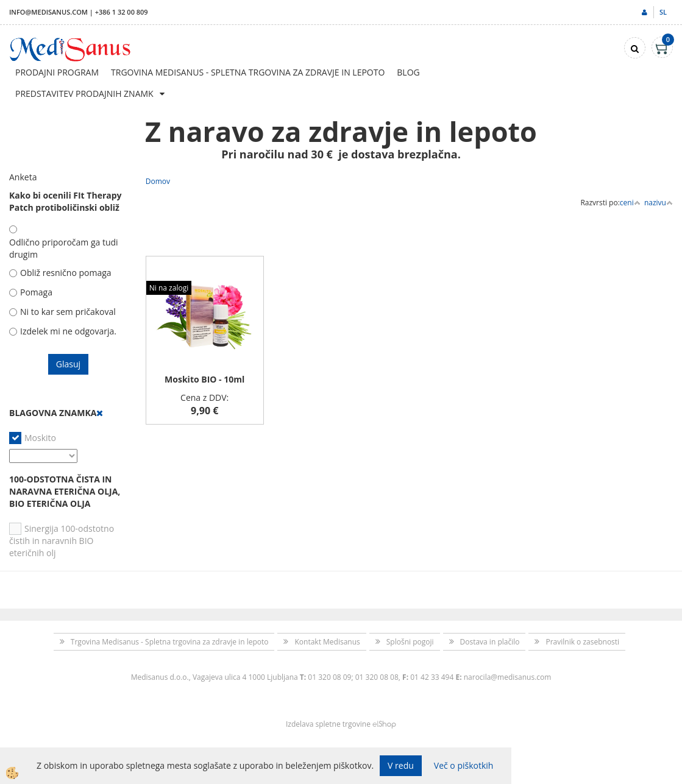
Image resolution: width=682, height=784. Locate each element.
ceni (630, 203)
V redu (401, 765)
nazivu (659, 203)
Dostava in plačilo (490, 642)
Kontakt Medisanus (327, 642)
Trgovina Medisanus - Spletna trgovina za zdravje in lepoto (248, 72)
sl (663, 12)
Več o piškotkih (464, 765)
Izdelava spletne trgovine (328, 724)
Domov (158, 181)
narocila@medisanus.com (508, 677)
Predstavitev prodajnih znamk (84, 94)
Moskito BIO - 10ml (204, 379)
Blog (408, 72)
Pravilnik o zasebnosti (582, 642)
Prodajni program (57, 72)
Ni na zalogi (169, 288)
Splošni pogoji (410, 642)
